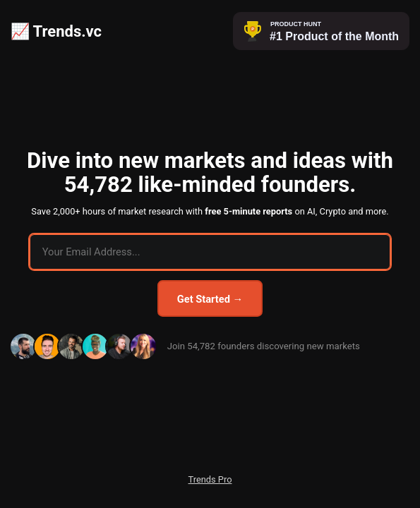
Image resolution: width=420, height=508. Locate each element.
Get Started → (210, 299)
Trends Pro (210, 479)
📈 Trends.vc (56, 31)
